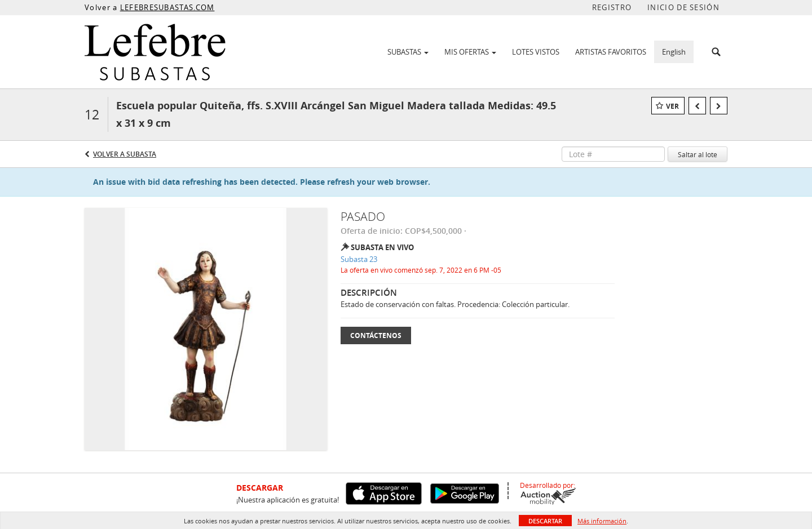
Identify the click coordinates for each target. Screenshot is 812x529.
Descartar (545, 521)
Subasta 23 (359, 259)
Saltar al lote (698, 154)
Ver (672, 106)
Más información (602, 521)
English (674, 52)
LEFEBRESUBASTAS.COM (167, 7)
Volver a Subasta (125, 154)
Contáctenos (376, 335)
